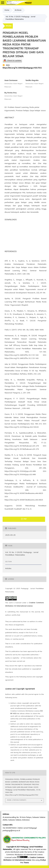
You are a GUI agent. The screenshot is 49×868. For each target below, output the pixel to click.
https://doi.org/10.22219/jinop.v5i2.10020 (22, 427)
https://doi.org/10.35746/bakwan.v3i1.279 (22, 446)
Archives (18, 10)
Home (7, 10)
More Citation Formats (17, 800)
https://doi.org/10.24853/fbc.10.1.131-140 (22, 355)
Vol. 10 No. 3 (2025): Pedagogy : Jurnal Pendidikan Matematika (20, 18)
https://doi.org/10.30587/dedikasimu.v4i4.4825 (24, 494)
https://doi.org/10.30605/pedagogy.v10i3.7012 (22, 68)
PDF (25, 519)
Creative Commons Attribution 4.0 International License (24, 859)
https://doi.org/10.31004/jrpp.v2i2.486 (20, 471)
